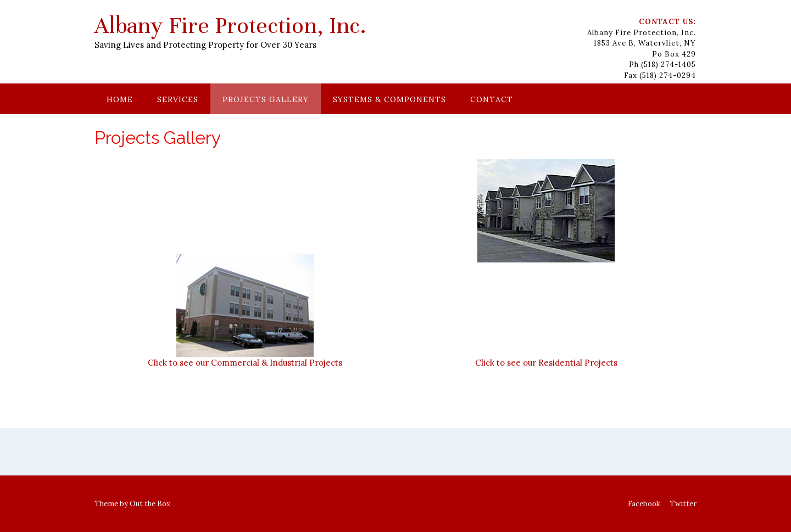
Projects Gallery (266, 99)
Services (178, 99)
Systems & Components (389, 99)
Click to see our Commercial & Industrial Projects (245, 363)
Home (120, 99)
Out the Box (150, 504)
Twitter (683, 504)
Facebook (644, 504)
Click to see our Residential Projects (546, 363)
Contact (492, 99)
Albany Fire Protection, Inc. (230, 26)
